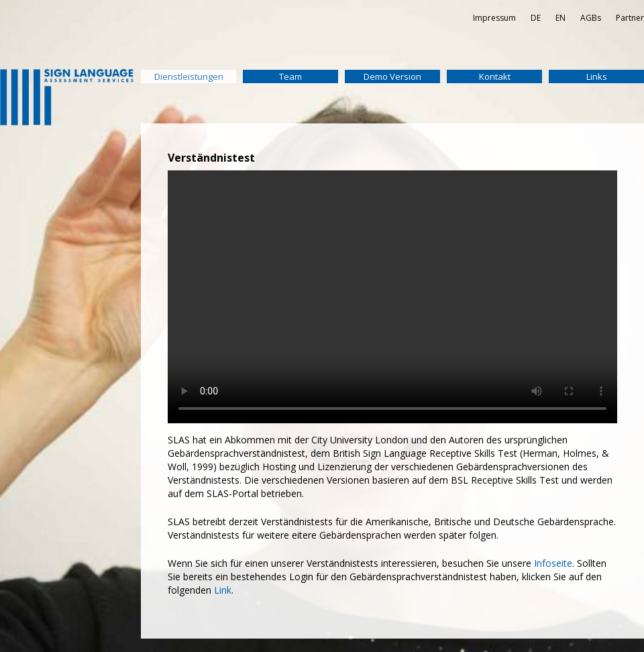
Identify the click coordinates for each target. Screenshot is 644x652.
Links (597, 76)
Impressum (494, 18)
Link (223, 590)
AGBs (591, 18)
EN (560, 18)
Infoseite (553, 563)
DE (536, 18)
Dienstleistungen (189, 76)
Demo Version (392, 76)
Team (290, 76)
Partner (630, 18)
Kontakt (495, 76)
